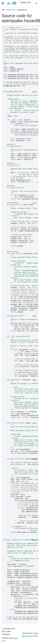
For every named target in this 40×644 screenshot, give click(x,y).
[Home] (3, 10)
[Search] (36, 3)
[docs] (35, 92)
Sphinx (15, 638)
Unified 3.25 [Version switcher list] (25, 2)
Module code (11, 10)
